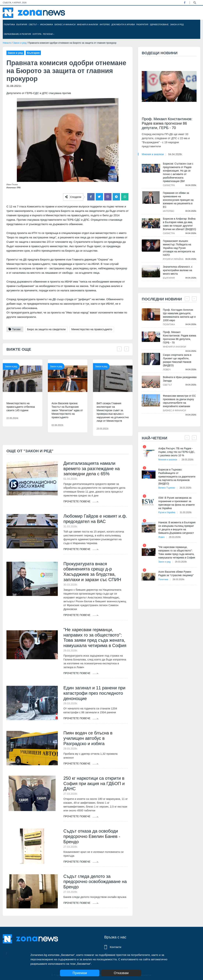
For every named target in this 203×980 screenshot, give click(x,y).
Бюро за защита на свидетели (46, 329)
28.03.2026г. (186, 488)
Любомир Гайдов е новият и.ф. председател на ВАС (95, 519)
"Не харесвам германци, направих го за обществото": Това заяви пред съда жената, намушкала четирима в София (95, 638)
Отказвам (121, 973)
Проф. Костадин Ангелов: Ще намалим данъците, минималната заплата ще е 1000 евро (179, 315)
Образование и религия (17, 34)
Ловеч (167, 370)
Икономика (47, 24)
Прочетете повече (81, 501)
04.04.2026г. (175, 154)
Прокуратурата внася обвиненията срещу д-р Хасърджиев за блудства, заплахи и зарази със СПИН (92, 572)
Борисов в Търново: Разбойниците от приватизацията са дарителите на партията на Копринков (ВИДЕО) (177, 477)
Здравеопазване (159, 24)
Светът (34, 24)
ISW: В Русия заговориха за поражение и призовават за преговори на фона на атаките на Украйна (176, 503)
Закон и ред (177, 24)
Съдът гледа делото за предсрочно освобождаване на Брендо (95, 882)
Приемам (80, 973)
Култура (37, 34)
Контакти (116, 947)
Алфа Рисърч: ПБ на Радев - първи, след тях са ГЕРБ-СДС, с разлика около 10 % (177, 452)
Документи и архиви (123, 24)
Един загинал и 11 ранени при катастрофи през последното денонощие (94, 693)
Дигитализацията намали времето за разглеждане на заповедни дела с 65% (91, 469)
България (22, 24)
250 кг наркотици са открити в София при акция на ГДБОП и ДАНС (94, 784)
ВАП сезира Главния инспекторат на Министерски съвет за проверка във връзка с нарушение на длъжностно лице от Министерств (113, 412)
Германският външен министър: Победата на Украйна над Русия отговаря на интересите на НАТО (179, 248)
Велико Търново (167, 488)
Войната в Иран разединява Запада (180, 379)
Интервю (105, 24)
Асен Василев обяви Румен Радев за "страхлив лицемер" (176, 573)
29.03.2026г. (188, 460)
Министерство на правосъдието (92, 329)
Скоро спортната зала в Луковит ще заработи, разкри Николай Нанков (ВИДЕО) (177, 360)
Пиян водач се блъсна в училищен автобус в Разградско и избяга (88, 738)
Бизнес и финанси (65, 24)
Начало (7, 43)
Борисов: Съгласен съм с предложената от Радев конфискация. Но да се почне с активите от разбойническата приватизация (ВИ (178, 172)
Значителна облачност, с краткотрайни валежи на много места (178, 270)
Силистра (169, 185)
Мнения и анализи (88, 24)
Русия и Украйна (173, 259)
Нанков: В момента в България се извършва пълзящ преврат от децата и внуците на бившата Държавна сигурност (177, 528)
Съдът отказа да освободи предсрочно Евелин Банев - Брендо (92, 836)
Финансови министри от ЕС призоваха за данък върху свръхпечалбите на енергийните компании (179, 401)
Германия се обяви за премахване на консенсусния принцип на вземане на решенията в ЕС (178, 200)
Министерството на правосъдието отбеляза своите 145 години (21, 407)
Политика (9, 24)
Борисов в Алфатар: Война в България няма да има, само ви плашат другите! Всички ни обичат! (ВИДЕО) (179, 224)
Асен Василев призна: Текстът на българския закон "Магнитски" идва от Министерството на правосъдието (67, 410)
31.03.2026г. (186, 512)
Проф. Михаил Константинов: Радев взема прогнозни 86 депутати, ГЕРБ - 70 (167, 123)
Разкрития (142, 24)
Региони (49, 34)
